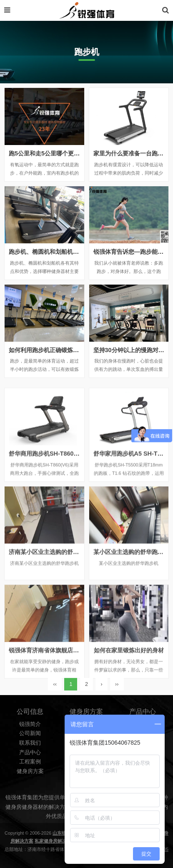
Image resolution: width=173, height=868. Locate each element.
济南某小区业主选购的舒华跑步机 (53, 592)
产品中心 (30, 783)
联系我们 (30, 773)
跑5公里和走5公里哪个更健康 (47, 153)
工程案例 (30, 792)
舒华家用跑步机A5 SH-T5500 (132, 494)
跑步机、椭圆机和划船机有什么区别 (55, 252)
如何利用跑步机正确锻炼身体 (47, 350)
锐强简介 (30, 755)
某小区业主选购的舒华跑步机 (131, 592)
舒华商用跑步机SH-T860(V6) (47, 494)
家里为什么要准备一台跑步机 (131, 153)
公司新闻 (30, 764)
